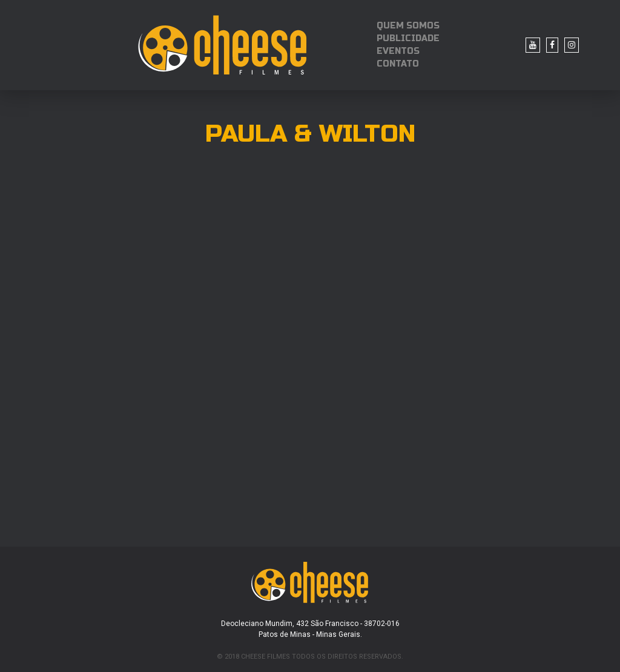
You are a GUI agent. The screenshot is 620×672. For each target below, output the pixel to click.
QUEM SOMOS (408, 26)
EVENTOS (398, 51)
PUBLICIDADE (408, 38)
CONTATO (398, 64)
